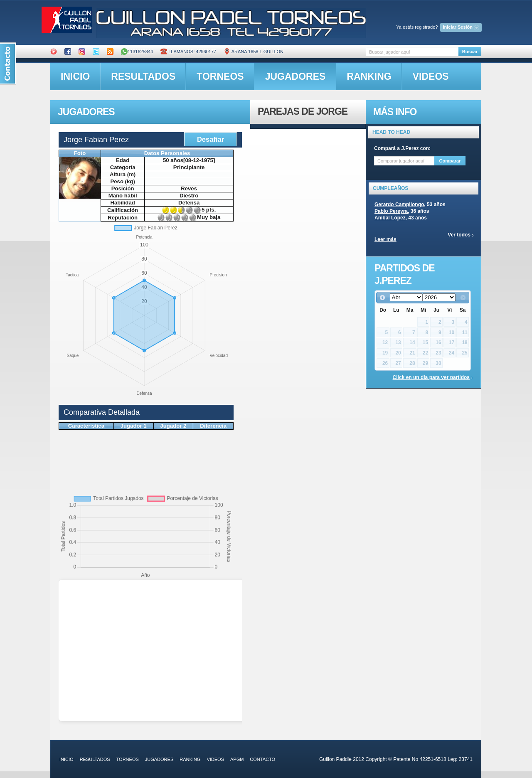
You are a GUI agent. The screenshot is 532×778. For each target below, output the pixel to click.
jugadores (296, 76)
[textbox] (412, 52)
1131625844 (137, 52)
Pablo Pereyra (391, 211)
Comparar (450, 161)
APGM (237, 759)
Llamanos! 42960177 (188, 52)
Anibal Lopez (390, 218)
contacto (262, 759)
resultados (143, 76)
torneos (220, 76)
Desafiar (211, 139)
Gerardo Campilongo (399, 204)
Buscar (470, 52)
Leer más (385, 239)
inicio (75, 76)
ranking (369, 76)
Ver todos (459, 235)
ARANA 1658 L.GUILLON (254, 52)
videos (431, 76)
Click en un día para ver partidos (431, 377)
